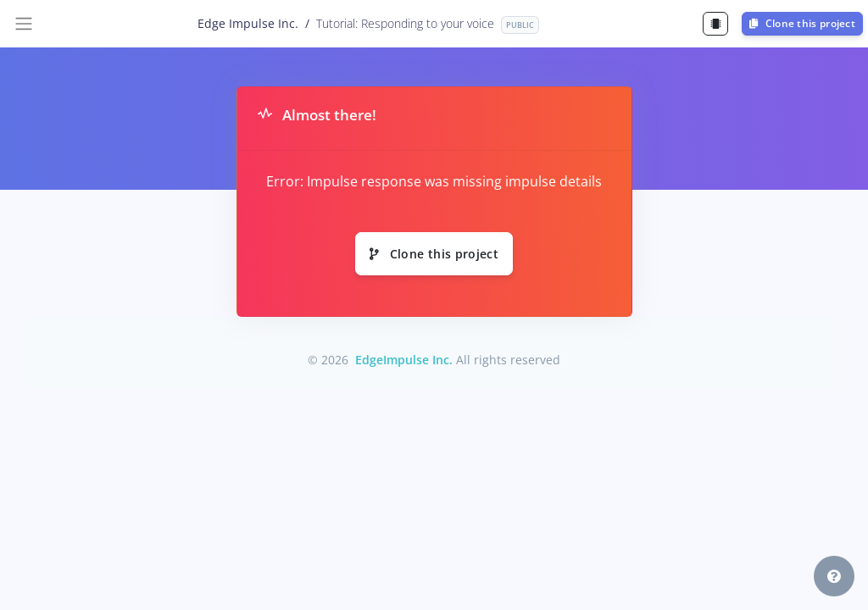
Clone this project (802, 23)
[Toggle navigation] (24, 24)
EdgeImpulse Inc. (404, 360)
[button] (834, 576)
